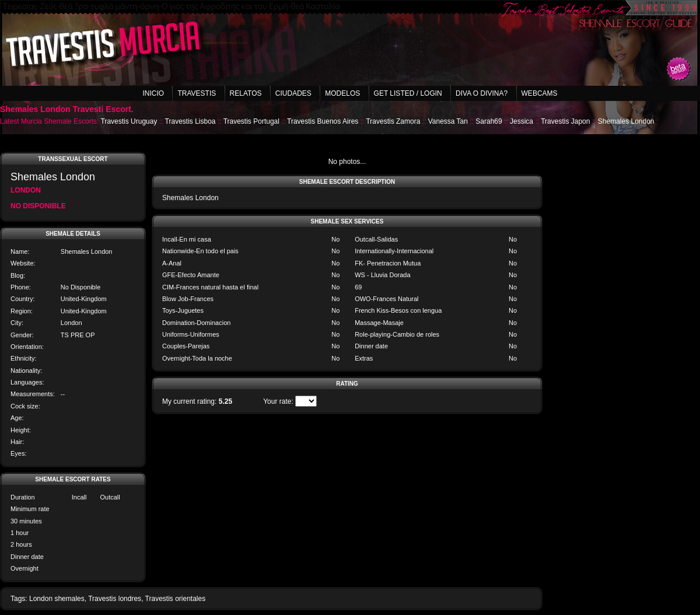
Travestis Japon (565, 121)
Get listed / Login (408, 93)
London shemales (57, 599)
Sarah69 (489, 121)
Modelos (342, 93)
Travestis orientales (176, 599)
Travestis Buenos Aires (323, 121)
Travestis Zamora (393, 121)
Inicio (153, 93)
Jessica (521, 121)
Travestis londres (115, 599)
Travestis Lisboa (190, 121)
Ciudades (293, 93)
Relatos (246, 93)
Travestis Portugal (251, 121)
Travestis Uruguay (129, 121)
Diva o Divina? (482, 93)
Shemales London (626, 121)
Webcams (540, 93)
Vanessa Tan (448, 121)
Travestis (197, 93)
